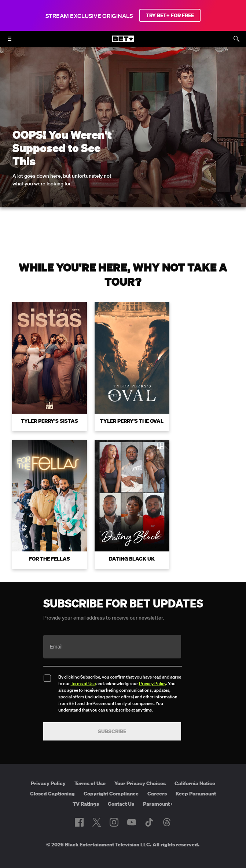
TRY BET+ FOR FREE (170, 15)
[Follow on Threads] (167, 809)
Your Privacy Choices (140, 770)
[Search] (236, 39)
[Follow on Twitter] (97, 809)
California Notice (195, 770)
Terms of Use (83, 670)
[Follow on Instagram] (114, 809)
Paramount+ (158, 791)
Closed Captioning (52, 780)
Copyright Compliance (111, 780)
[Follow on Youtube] (132, 809)
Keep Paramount (196, 780)
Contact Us (121, 791)
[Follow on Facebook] (79, 809)
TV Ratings (86, 791)
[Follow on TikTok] (149, 809)
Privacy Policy (153, 670)
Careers (157, 780)
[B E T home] (123, 42)
